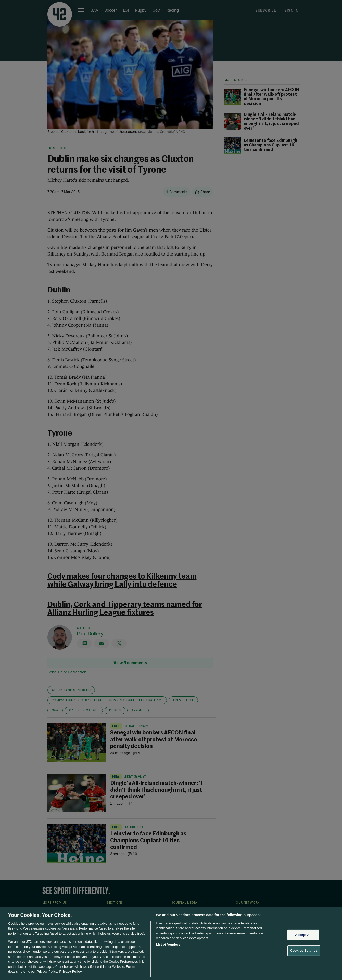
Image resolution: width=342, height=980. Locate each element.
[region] (171, 944)
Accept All (303, 935)
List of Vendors (168, 944)
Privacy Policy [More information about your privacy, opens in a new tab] (71, 971)
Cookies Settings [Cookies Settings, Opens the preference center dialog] (304, 950)
